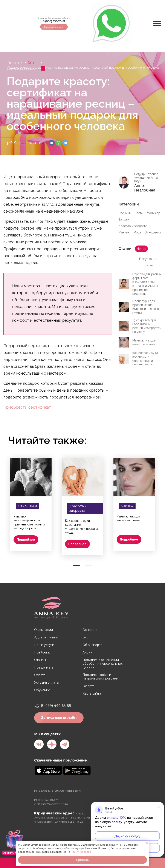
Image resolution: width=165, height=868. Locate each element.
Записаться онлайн (54, 27)
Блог (31, 63)
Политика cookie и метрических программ (100, 677)
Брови (139, 213)
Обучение (42, 690)
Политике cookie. (81, 852)
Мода (137, 232)
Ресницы (125, 213)
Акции (87, 653)
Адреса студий (46, 637)
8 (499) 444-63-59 (56, 706)
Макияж (124, 232)
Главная (13, 63)
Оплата (40, 675)
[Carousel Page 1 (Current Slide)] (76, 565)
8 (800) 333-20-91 (54, 21)
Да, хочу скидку (127, 836)
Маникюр (154, 213)
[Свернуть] (159, 807)
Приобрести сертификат (27, 407)
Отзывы (40, 660)
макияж (127, 506)
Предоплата (44, 668)
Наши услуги (44, 645)
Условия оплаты (46, 683)
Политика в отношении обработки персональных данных (102, 664)
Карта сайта (92, 694)
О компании (44, 630)
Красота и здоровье (133, 226)
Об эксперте (92, 645)
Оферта (89, 686)
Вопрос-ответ (93, 630)
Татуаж (124, 219)
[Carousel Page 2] (89, 565)
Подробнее (26, 540)
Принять (82, 860)
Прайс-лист (43, 653)
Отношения (153, 232)
